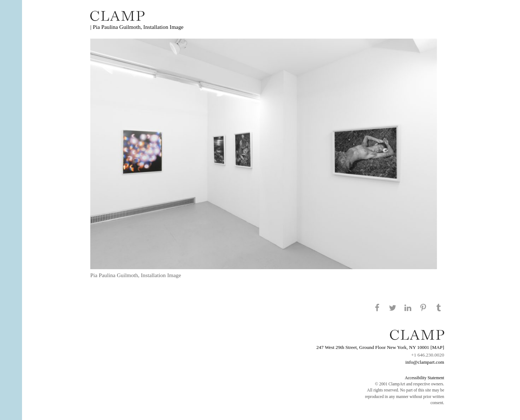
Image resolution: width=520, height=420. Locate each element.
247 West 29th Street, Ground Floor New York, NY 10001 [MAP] (380, 347)
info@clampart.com (425, 362)
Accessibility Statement (424, 378)
